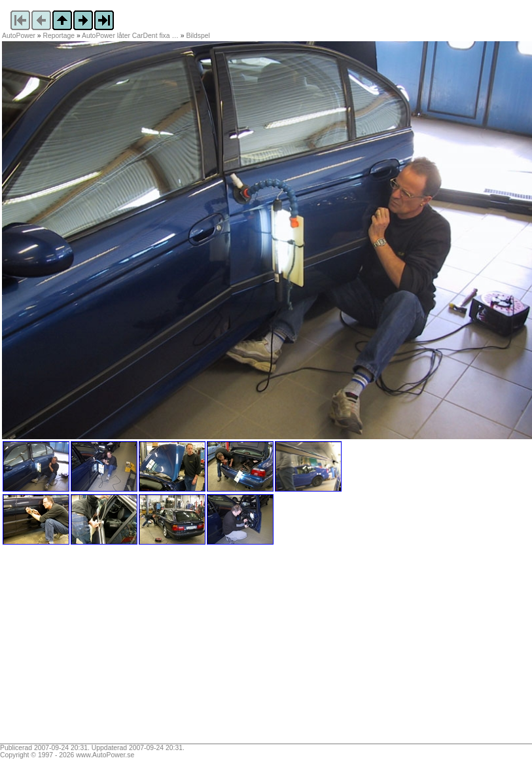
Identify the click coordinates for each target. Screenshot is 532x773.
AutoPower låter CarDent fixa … (130, 36)
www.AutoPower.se (105, 755)
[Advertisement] (84, 649)
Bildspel (198, 36)
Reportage (59, 36)
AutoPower (19, 36)
